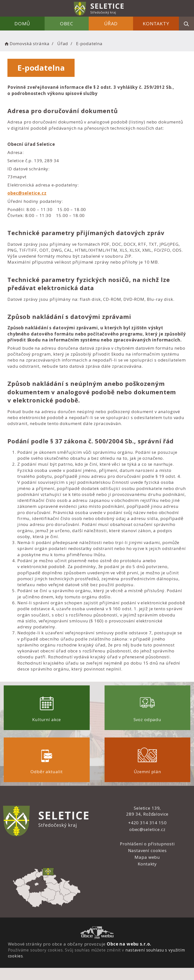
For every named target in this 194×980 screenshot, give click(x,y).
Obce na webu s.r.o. (129, 944)
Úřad (111, 24)
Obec (67, 24)
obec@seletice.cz (27, 193)
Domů (22, 24)
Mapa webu (147, 857)
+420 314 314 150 (147, 823)
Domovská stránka (27, 44)
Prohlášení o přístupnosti (147, 844)
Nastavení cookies (147, 850)
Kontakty (156, 24)
